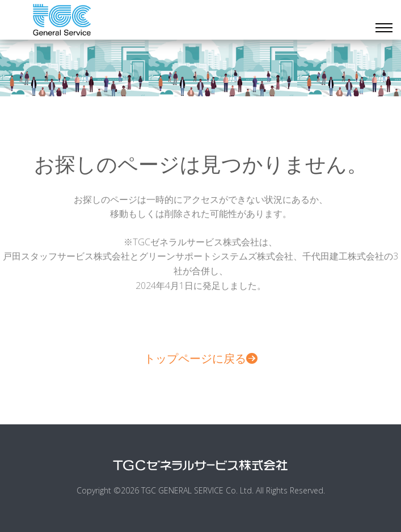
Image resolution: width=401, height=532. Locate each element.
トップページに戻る (201, 358)
